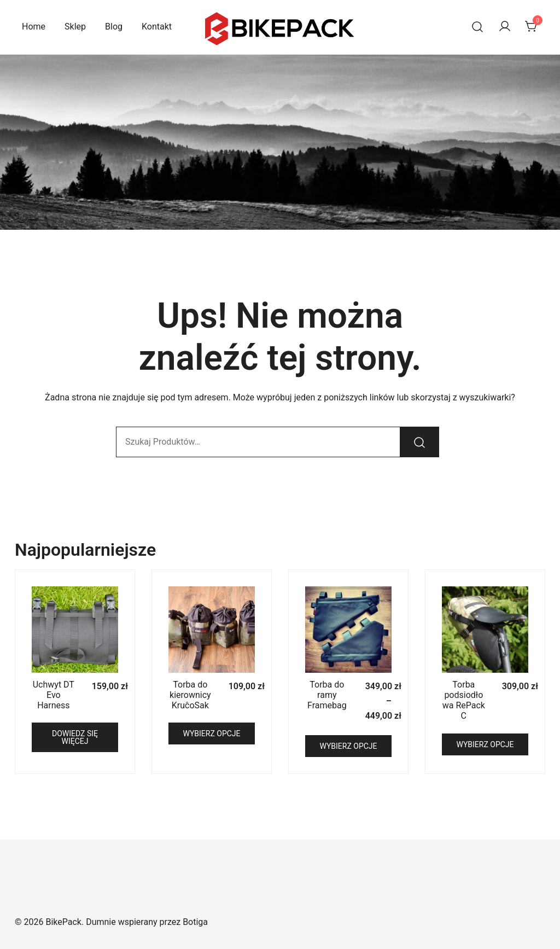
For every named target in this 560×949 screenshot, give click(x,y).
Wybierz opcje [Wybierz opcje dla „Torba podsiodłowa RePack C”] (485, 744)
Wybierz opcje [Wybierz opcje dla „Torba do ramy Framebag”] (348, 746)
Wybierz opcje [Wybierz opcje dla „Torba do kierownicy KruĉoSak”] (211, 733)
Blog (114, 27)
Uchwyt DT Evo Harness (54, 695)
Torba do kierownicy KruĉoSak (190, 695)
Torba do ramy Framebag (327, 695)
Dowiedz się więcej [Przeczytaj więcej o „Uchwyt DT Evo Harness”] (75, 737)
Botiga (195, 922)
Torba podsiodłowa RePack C (464, 700)
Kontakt (157, 27)
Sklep (75, 27)
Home (34, 27)
